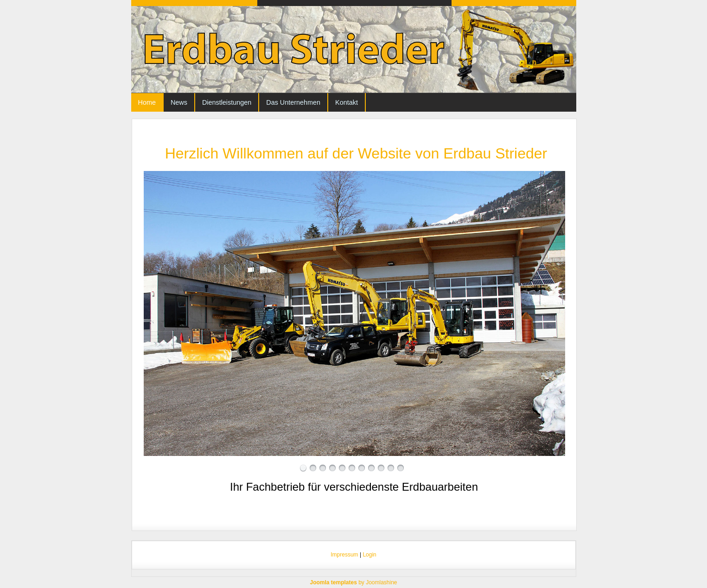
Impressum (344, 555)
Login (369, 555)
